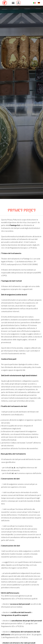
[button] (13, 3)
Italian (35, 3)
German (40, 3)
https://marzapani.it (30, 222)
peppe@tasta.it (16, 264)
